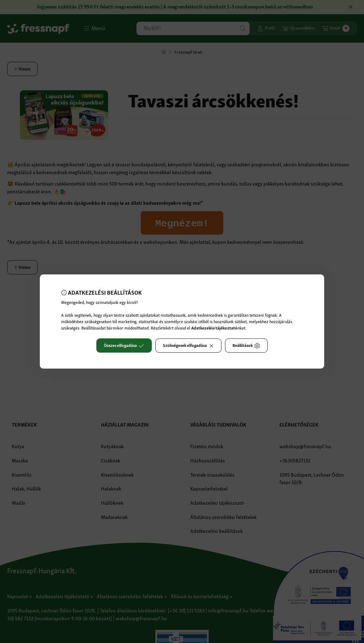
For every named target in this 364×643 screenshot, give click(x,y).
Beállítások (246, 345)
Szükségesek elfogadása (188, 345)
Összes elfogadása (124, 345)
